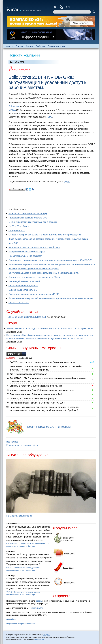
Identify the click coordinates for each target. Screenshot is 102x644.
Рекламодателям (56, 46)
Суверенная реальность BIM (23, 290)
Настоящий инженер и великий (24, 281)
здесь (67, 182)
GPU (50, 117)
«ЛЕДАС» (47, 635)
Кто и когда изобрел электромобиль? (28, 374)
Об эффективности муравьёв (23, 286)
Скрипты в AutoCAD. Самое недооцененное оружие (36, 386)
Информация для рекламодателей (21, 624)
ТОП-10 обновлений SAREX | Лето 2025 (26, 317)
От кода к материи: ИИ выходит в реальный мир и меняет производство (45, 235)
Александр (10, 551)
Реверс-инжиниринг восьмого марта (27, 252)
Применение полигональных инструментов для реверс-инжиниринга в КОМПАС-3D (50, 260)
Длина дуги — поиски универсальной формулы (33, 399)
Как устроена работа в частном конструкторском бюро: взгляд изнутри (44, 273)
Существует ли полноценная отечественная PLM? (34, 294)
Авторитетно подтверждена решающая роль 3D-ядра (35, 277)
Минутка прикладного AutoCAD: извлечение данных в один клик (42, 390)
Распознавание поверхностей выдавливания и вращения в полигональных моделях (51, 298)
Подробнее (11, 619)
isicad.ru (39, 601)
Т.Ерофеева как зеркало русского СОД (28, 218)
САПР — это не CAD (19, 303)
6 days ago (30, 546)
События (40, 46)
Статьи (19, 46)
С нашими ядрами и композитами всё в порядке (33, 222)
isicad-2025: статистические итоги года (28, 213)
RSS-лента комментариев (19, 516)
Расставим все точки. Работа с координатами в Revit (36, 394)
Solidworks (14, 106)
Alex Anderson (12, 524)
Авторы (29, 46)
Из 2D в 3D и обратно (19, 226)
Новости (9, 46)
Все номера (12, 442)
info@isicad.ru (37, 608)
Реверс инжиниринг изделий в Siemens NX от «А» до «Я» (39, 403)
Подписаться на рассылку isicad (22, 445)
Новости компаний (24, 55)
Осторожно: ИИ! (17, 230)
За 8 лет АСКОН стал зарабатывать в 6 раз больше (34, 247)
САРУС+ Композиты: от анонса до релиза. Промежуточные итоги (42, 362)
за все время (26, 358)
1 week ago (30, 570)
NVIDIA (12, 110)
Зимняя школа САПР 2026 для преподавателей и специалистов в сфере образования (50, 328)
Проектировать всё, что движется (25, 256)
